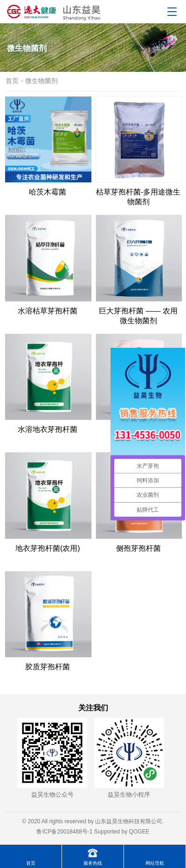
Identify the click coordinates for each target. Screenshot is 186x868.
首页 (12, 81)
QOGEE (139, 832)
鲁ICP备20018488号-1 (64, 832)
